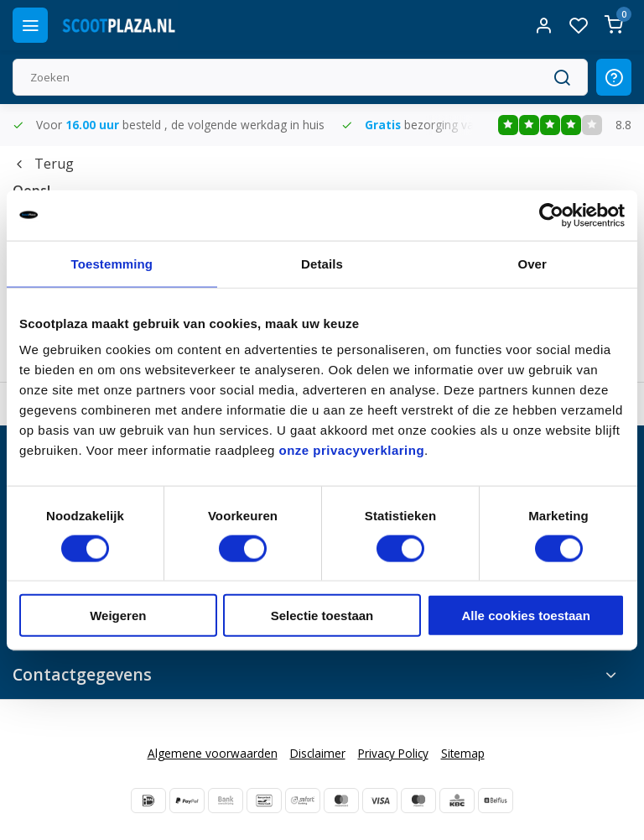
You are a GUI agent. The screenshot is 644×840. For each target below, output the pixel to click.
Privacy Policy (393, 753)
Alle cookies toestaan (525, 616)
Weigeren (118, 616)
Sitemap (463, 753)
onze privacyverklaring (352, 450)
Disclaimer (318, 753)
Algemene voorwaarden (213, 753)
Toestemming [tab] (112, 263)
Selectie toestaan (322, 616)
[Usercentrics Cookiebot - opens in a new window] (551, 215)
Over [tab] (532, 263)
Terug (43, 164)
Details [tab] (322, 263)
